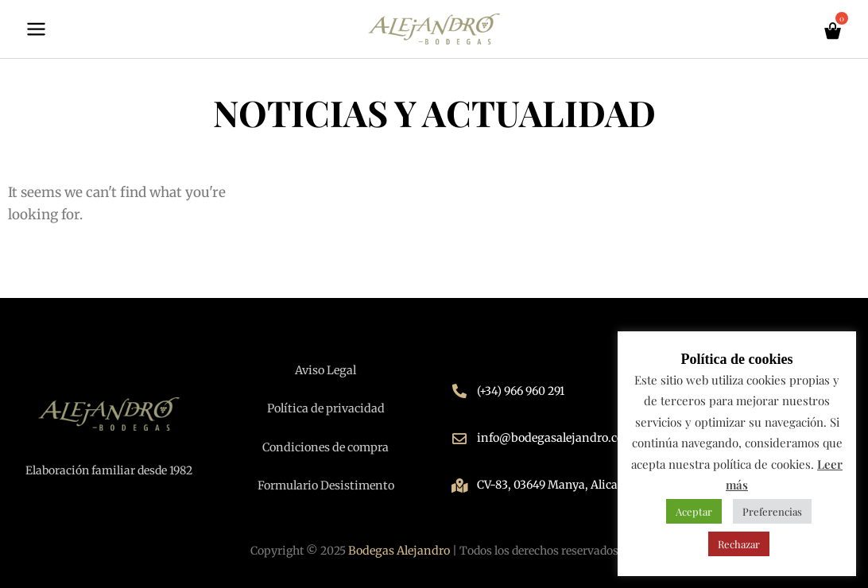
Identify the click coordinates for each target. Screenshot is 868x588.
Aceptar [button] (694, 511)
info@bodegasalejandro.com (553, 439)
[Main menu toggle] (36, 31)
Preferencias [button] (772, 511)
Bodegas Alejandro (399, 551)
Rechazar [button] (739, 544)
